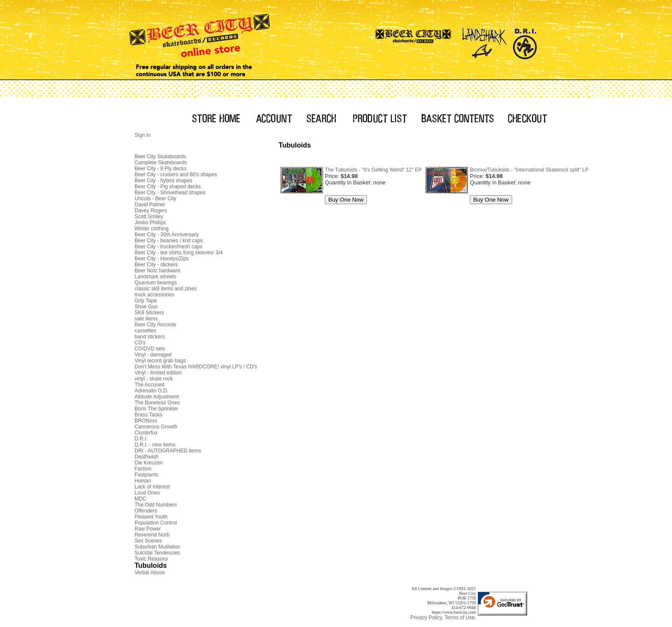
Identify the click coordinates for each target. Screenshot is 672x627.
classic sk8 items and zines (166, 289)
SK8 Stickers (149, 313)
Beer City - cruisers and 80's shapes (176, 175)
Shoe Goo (146, 307)
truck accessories (154, 295)
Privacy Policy (426, 618)
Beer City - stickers (156, 265)
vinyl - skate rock (154, 379)
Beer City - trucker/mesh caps (168, 247)
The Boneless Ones (157, 403)
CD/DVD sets (150, 349)
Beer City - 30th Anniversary (166, 235)
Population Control (156, 523)
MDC (140, 499)
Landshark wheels (155, 277)
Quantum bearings (156, 283)
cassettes (145, 331)
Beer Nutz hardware (157, 271)
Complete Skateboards (161, 163)
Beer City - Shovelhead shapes (170, 193)
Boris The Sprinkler (156, 409)
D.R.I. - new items (155, 445)
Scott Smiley (149, 217)
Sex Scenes (148, 541)
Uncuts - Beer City (155, 199)
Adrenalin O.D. (151, 391)
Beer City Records (155, 325)
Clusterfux (146, 433)
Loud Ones (147, 493)
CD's (140, 343)
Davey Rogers (151, 211)
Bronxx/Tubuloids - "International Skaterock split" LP (529, 170)
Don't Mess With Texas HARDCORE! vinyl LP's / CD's (196, 367)
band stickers (150, 337)
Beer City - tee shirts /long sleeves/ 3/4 (178, 253)
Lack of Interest (152, 487)
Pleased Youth (151, 517)
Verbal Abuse (150, 573)
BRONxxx (146, 421)
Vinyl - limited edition (158, 373)
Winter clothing (151, 229)
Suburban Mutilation (157, 547)
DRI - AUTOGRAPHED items (168, 451)
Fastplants (146, 475)
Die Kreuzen (149, 463)
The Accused (149, 385)
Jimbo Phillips (150, 223)
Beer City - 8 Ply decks (160, 169)
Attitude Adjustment (157, 397)
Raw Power (148, 529)
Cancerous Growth (156, 427)
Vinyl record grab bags (160, 361)
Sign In (142, 135)
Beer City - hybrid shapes (163, 181)
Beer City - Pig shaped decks (168, 187)
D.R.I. (141, 439)
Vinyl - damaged (153, 355)
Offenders (146, 511)
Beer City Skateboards (160, 157)
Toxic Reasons (151, 559)
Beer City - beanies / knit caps (169, 241)
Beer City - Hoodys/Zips (162, 259)
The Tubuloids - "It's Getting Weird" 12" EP (373, 170)
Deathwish (147, 457)
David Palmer (150, 205)
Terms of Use (460, 618)
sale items (146, 319)
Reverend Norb (152, 535)
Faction (143, 469)
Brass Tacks (148, 415)
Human (143, 481)
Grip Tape (146, 301)
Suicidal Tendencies (157, 553)
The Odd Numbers (156, 505)
